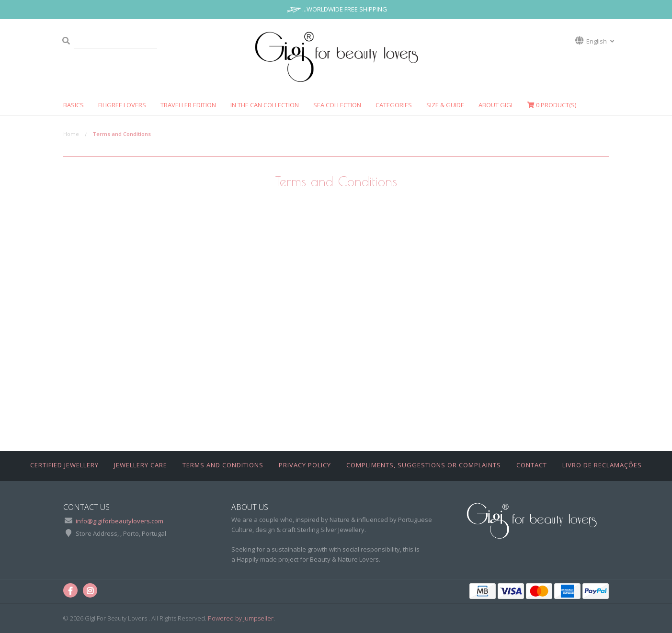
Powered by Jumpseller (241, 618)
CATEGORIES (394, 105)
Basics (74, 105)
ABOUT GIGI (495, 105)
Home (71, 134)
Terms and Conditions (223, 465)
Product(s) (552, 105)
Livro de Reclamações (602, 465)
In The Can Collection (265, 105)
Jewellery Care (141, 465)
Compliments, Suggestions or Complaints (424, 465)
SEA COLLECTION (337, 105)
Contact (532, 465)
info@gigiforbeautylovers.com (120, 521)
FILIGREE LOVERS (122, 105)
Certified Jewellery (64, 465)
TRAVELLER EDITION (188, 105)
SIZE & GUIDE (445, 105)
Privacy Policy (305, 465)
